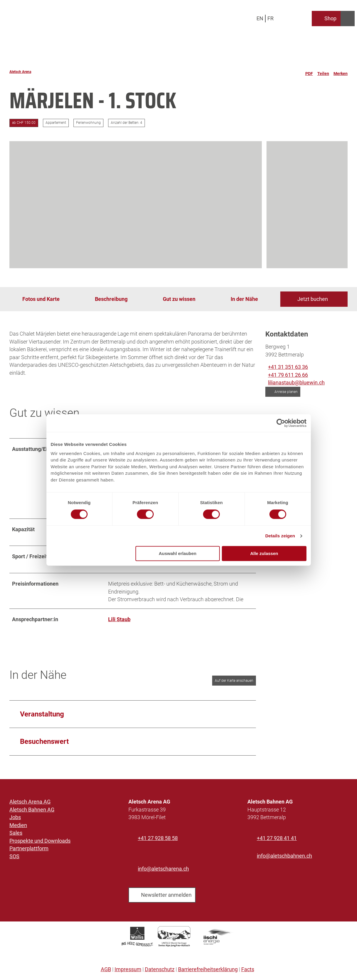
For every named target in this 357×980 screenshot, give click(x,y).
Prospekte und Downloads (40, 843)
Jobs (15, 819)
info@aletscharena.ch (163, 871)
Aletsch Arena (20, 72)
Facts (248, 971)
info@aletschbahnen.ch (284, 858)
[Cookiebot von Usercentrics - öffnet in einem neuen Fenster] (281, 423)
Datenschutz (160, 971)
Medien (18, 827)
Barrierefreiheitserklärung (208, 971)
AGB (106, 971)
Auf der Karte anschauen (234, 683)
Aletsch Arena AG (30, 804)
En (260, 18)
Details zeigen (280, 536)
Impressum (128, 971)
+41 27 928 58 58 (158, 840)
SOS (14, 858)
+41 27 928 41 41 (277, 840)
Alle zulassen (264, 554)
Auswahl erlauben (177, 554)
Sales (16, 835)
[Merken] (341, 72)
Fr (270, 18)
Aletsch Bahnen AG (32, 811)
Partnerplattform (29, 850)
